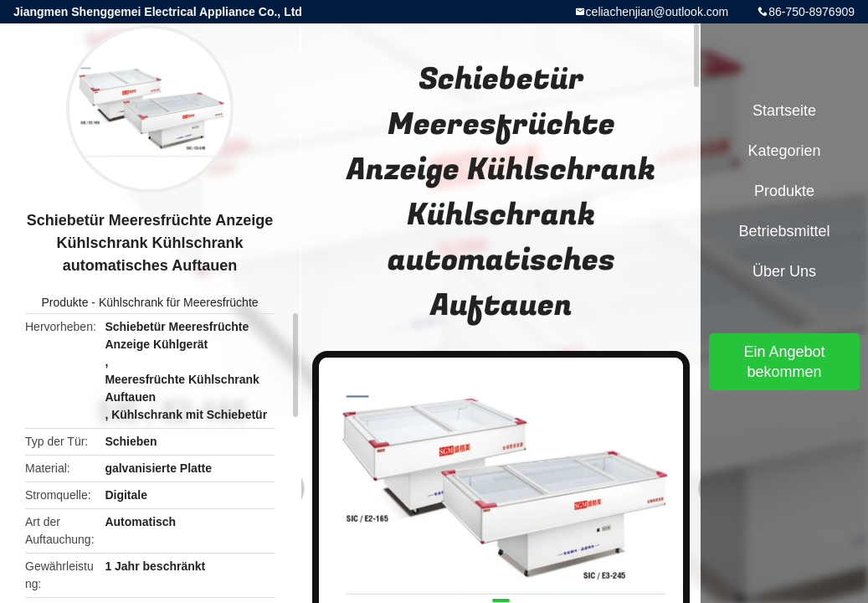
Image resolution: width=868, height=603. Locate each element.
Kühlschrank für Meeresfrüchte (179, 302)
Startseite (784, 111)
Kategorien (784, 151)
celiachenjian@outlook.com (657, 12)
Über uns (784, 271)
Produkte (64, 302)
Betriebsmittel (784, 231)
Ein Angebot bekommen (784, 362)
